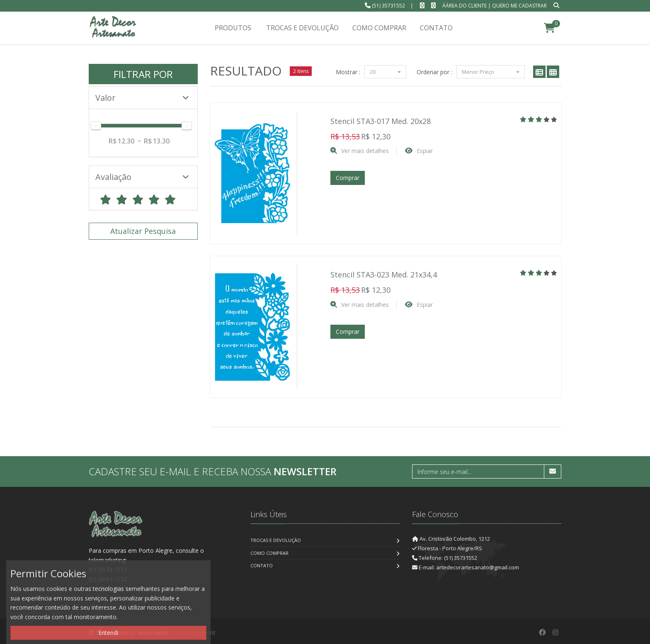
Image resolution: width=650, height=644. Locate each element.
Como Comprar (269, 553)
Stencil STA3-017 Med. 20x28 (381, 121)
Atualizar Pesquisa (143, 231)
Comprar (348, 178)
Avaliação (142, 177)
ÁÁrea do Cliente (464, 6)
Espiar (425, 151)
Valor (142, 98)
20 (385, 72)
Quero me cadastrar (519, 6)
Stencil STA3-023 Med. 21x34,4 (384, 275)
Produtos (233, 28)
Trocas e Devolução (276, 540)
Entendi (108, 633)
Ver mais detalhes (365, 151)
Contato (262, 565)
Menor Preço (491, 72)
